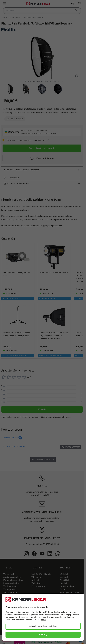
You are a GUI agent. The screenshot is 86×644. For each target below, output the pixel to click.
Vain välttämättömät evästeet (43, 626)
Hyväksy (43, 635)
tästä (43, 620)
